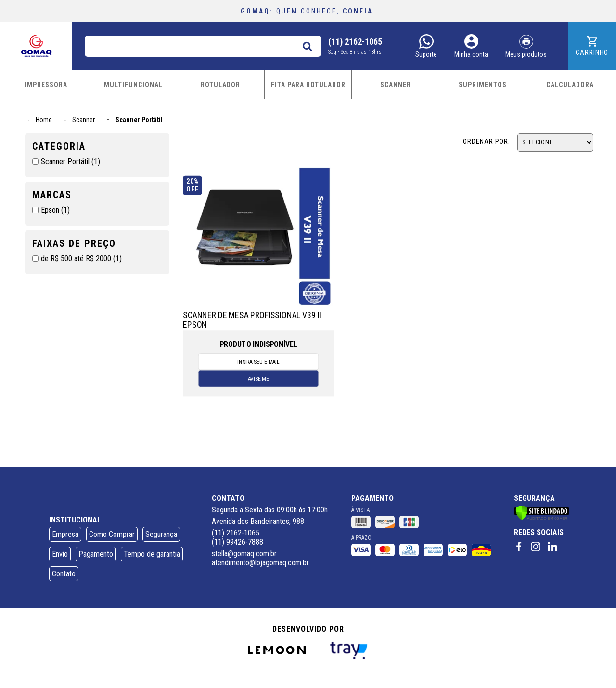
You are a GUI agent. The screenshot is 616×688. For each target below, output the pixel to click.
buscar (307, 45)
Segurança (161, 534)
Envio (60, 554)
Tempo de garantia (152, 554)
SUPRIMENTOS (483, 85)
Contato (64, 574)
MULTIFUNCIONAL (133, 85)
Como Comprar (112, 534)
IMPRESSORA (46, 85)
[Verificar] (542, 518)
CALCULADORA (570, 85)
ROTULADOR (220, 85)
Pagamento (96, 554)
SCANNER (396, 85)
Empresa (65, 534)
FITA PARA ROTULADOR (308, 85)
